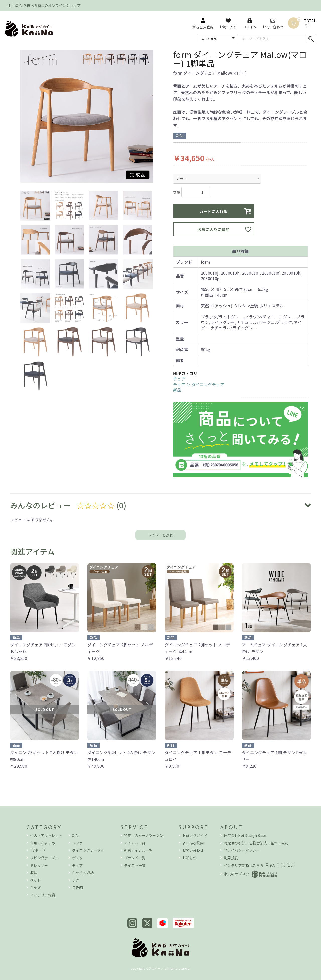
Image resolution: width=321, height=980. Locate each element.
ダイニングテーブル (88, 850)
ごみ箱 (78, 887)
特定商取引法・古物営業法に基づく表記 (256, 843)
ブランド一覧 (135, 858)
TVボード (38, 850)
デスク (78, 858)
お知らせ (189, 858)
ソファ (78, 843)
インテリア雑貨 (43, 895)
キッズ (35, 887)
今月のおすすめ (43, 843)
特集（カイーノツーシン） (145, 836)
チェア (179, 379)
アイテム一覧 (135, 843)
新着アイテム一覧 (138, 850)
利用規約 (231, 858)
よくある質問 (193, 843)
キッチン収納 (83, 873)
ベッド (35, 880)
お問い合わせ (193, 850)
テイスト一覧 (135, 865)
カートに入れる (213, 211)
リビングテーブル (44, 858)
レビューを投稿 (160, 535)
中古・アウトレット (46, 836)
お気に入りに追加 (213, 229)
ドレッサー (39, 865)
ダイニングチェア (208, 384)
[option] (87, 117)
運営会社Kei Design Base (245, 836)
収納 (34, 873)
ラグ (76, 880)
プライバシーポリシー (242, 850)
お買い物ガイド (195, 836)
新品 (177, 390)
